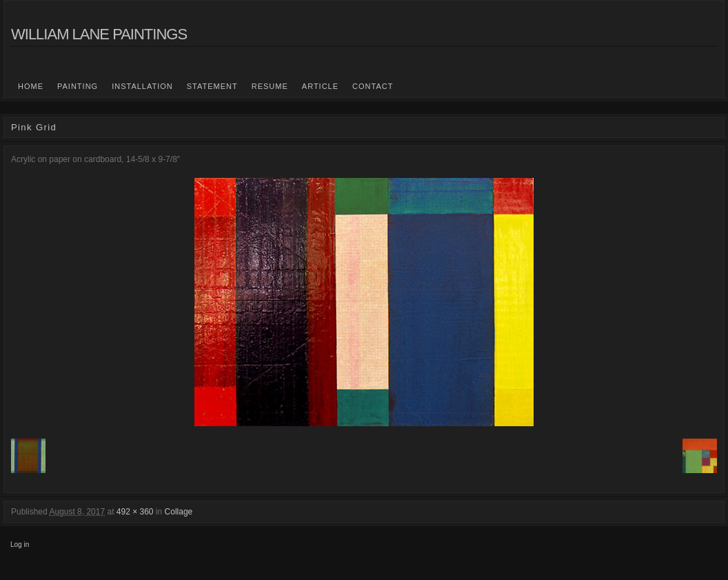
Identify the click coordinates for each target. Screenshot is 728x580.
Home (31, 86)
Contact (373, 86)
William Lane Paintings (99, 34)
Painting (78, 86)
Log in (20, 544)
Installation (142, 86)
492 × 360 (135, 512)
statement (212, 86)
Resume (270, 86)
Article (320, 86)
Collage (179, 512)
